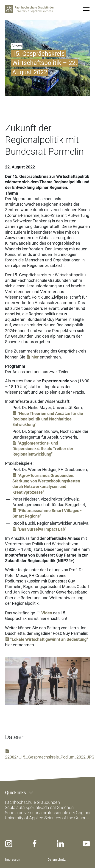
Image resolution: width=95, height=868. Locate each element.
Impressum (13, 860)
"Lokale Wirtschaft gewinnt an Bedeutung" (49, 639)
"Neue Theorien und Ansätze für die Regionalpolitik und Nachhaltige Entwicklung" (48, 419)
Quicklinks (15, 792)
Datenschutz (57, 860)
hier (35, 357)
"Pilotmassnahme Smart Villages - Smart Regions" (47, 513)
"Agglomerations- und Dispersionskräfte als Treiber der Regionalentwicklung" (43, 449)
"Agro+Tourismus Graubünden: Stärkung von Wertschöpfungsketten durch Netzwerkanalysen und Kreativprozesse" (46, 484)
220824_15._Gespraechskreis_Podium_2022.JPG (50, 757)
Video (47, 613)
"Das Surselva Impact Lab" (42, 529)
